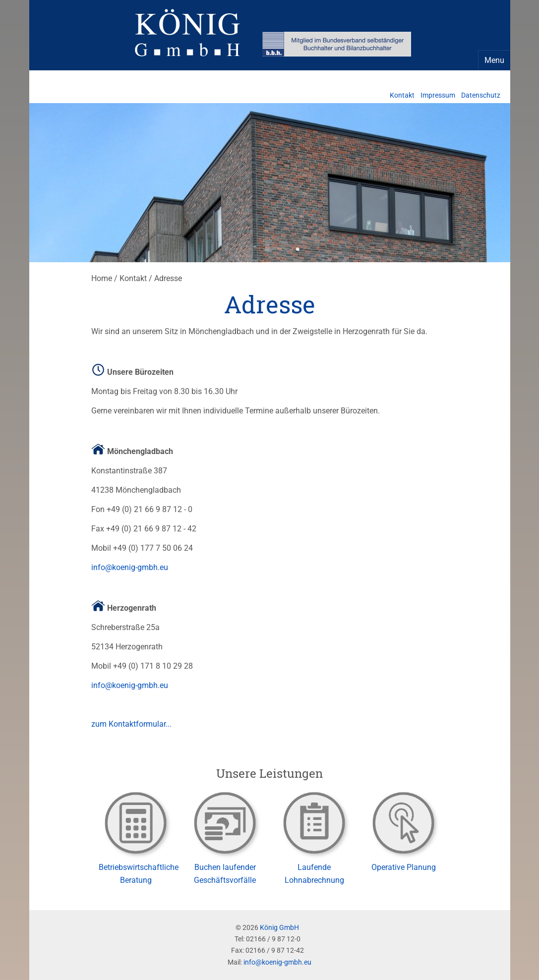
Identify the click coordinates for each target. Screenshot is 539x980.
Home (102, 278)
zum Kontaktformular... (131, 724)
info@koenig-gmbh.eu (130, 567)
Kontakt (402, 95)
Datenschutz (481, 95)
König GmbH (279, 928)
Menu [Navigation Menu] (494, 60)
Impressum (438, 95)
